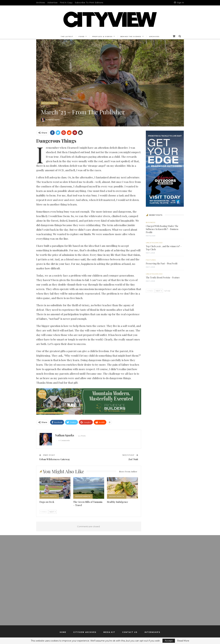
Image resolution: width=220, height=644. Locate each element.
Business (151, 222)
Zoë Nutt (133, 459)
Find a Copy (66, 2)
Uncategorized (154, 243)
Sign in (179, 2)
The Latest (66, 36)
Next (52, 512)
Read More (183, 641)
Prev (44, 512)
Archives (41, 2)
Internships (152, 632)
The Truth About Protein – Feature (163, 278)
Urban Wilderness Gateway (55, 459)
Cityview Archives (85, 632)
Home (63, 632)
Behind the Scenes (131, 36)
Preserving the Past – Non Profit (162, 264)
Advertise (52, 2)
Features (151, 260)
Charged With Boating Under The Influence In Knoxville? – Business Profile (162, 229)
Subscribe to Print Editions (89, 2)
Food (81, 36)
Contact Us (130, 632)
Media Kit (109, 632)
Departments (50, 103)
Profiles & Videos (102, 36)
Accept (169, 641)
